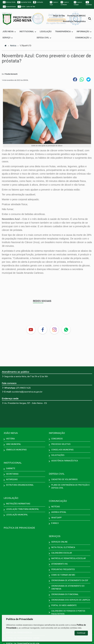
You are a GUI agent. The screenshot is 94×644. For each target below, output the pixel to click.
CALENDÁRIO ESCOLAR (62, 553)
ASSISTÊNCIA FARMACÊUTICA (65, 461)
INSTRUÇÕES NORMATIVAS (18, 504)
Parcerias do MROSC (76, 16)
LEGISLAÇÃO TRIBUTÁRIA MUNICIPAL (23, 509)
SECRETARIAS (12, 474)
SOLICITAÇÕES (58, 455)
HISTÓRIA (10, 439)
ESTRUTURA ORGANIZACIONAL (20, 485)
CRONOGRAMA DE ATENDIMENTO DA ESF (70, 580)
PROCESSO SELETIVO (61, 444)
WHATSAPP (56, 518)
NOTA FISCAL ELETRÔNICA (63, 547)
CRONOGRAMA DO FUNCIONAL (65, 594)
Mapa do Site (59, 16)
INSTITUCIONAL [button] (28, 32)
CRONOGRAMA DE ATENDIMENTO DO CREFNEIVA (68, 587)
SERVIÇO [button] (8, 38)
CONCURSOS (57, 439)
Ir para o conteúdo (65, 3)
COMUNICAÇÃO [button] (83, 38)
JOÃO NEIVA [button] (9, 32)
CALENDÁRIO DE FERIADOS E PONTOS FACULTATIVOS (68, 612)
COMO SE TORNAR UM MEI (63, 575)
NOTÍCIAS (56, 507)
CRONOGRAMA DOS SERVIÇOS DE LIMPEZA (71, 600)
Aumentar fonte (24, 2)
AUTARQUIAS (12, 479)
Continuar (81, 633)
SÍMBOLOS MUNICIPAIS (16, 450)
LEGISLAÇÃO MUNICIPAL (17, 515)
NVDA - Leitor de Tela (26, 7)
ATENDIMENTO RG (59, 564)
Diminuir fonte (9, 2)
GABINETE (11, 468)
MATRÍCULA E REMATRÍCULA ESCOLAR (68, 558)
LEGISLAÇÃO (46, 32)
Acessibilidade (9, 7)
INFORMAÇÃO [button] (84, 32)
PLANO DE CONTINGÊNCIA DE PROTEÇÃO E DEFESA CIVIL (70, 486)
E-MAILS (55, 523)
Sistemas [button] (89, 3)
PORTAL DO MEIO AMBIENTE (64, 605)
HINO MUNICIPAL (14, 444)
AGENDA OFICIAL (59, 512)
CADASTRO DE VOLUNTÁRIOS (64, 479)
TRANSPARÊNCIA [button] (64, 32)
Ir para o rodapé (78, 3)
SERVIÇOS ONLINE (59, 542)
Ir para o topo (54, 3)
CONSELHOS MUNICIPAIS (62, 450)
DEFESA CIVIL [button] (44, 38)
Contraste (38, 2)
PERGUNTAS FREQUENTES (63, 569)
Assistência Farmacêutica (74, 21)
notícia (13, 46)
